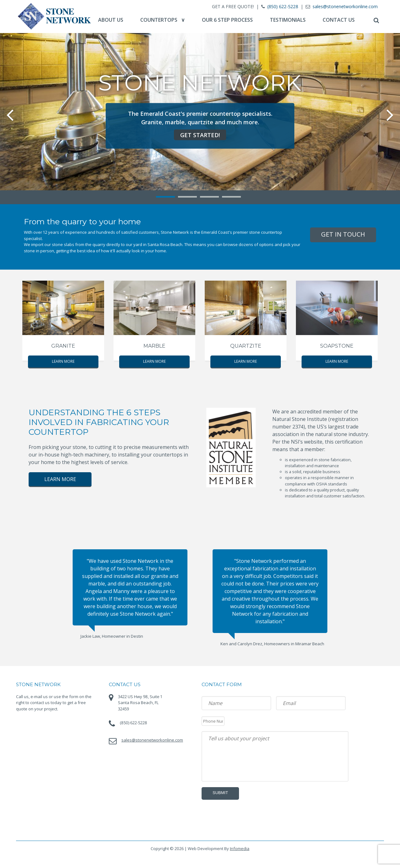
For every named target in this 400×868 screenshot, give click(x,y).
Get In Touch (343, 234)
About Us (110, 20)
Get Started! (200, 135)
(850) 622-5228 (282, 6)
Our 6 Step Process (227, 20)
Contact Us (338, 20)
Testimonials (287, 20)
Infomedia (240, 846)
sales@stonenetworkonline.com (344, 6)
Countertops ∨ (162, 20)
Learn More (63, 361)
